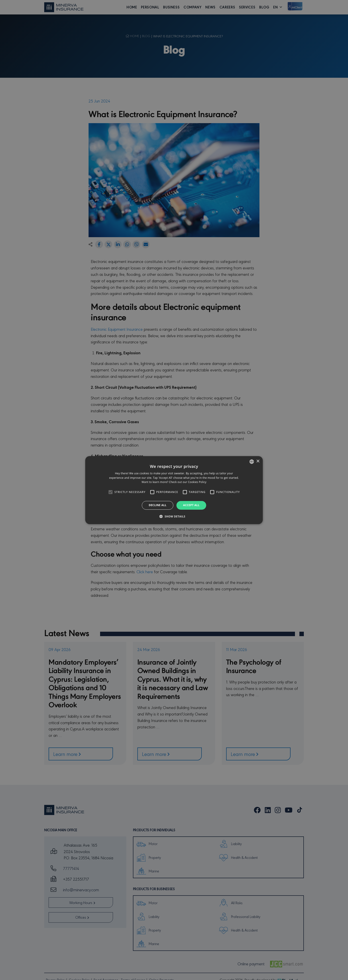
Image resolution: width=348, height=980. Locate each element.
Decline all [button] (158, 505)
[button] (174, 516)
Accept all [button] (191, 505)
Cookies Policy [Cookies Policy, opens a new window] (197, 482)
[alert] (174, 490)
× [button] (258, 461)
